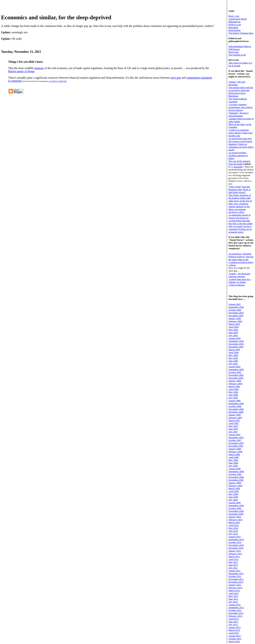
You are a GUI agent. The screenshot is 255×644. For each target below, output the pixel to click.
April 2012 (234, 593)
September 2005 (236, 369)
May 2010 (233, 528)
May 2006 (233, 392)
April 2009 (234, 491)
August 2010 (235, 537)
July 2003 (233, 335)
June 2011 (233, 565)
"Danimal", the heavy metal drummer (239, 114)
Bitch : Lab (234, 16)
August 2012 (235, 605)
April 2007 (234, 423)
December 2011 (236, 582)
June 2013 (233, 622)
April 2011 (234, 559)
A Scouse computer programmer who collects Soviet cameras (240, 107)
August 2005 (235, 367)
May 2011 (233, 562)
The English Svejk (237, 55)
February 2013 (235, 616)
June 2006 (233, 395)
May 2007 (233, 426)
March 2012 (234, 590)
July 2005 (233, 364)
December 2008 (236, 480)
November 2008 (236, 477)
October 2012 (235, 610)
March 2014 (234, 630)
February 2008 (235, 452)
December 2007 (236, 446)
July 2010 (233, 534)
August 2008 (235, 469)
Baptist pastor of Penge (21, 71)
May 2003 (233, 330)
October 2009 (235, 508)
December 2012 (236, 613)
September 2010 (236, 539)
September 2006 (236, 403)
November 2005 (236, 375)
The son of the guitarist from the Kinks (239, 163)
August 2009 (235, 503)
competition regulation (199, 78)
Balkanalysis (234, 22)
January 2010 (235, 517)
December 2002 (236, 316)
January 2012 (235, 585)
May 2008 (233, 460)
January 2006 (235, 381)
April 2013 (234, 619)
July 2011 (233, 568)
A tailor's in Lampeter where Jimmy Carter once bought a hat (241, 133)
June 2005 (233, 361)
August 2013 (235, 627)
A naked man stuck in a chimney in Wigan (240, 281)
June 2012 (233, 599)
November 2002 (236, 313)
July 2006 (233, 398)
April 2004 (234, 352)
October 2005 (235, 372)
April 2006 (234, 389)
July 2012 (233, 602)
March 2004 (234, 350)
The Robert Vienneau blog (241, 33)
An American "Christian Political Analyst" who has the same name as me (241, 257)
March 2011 (234, 556)
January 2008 (235, 449)
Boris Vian (233, 52)
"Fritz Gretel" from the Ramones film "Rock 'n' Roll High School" (240, 189)
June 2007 (233, 429)
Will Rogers (234, 49)
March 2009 (234, 488)
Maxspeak (233, 27)
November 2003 (236, 344)
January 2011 (235, 551)
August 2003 (235, 338)
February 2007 (235, 418)
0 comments (15, 81)
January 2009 (235, 483)
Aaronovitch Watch (238, 19)
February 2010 (235, 520)
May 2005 (233, 358)
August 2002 (235, 304)
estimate (39, 68)
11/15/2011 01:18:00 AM (57, 81)
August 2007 (235, 435)
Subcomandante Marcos (240, 46)
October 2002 (235, 310)
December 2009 (236, 514)
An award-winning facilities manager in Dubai (238, 155)
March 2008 (234, 454)
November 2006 (236, 409)
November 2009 (236, 511)
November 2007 (236, 443)
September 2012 (236, 607)
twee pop (176, 78)
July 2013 (233, 624)
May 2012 (233, 596)
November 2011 (236, 579)
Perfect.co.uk (235, 25)
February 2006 (235, 384)
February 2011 (235, 554)
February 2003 (235, 321)
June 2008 (233, 463)
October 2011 (235, 576)
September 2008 (236, 471)
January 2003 (235, 318)
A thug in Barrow (237, 285)
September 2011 (236, 573)
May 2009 (233, 494)
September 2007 (236, 437)
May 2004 (233, 355)
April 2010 (234, 525)
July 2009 (233, 500)
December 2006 (236, 412)
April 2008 (234, 457)
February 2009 (235, 486)
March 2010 (234, 522)
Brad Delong (234, 30)
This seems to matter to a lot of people (240, 64)
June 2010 (233, 531)
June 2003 (233, 333)
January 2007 (235, 415)
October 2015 (235, 639)
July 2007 (233, 432)
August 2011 (234, 571)
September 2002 (236, 307)
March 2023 (234, 641)
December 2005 (236, 378)
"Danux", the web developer (237, 83)
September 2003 (236, 341)
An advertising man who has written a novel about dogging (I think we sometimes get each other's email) (241, 144)
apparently (238, 167)
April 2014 (234, 633)
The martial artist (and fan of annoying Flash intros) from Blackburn (241, 92)
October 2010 (235, 542)
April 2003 (234, 327)
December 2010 (236, 548)
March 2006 (234, 386)
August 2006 (235, 401)
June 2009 (233, 497)
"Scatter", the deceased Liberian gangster (239, 275)
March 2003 (234, 324)
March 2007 (234, 420)
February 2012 (235, 588)
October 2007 (235, 440)
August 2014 (235, 636)
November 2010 (236, 545)
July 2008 (233, 466)
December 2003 (236, 347)
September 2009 (236, 505)
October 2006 (235, 406)
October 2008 (235, 474)
